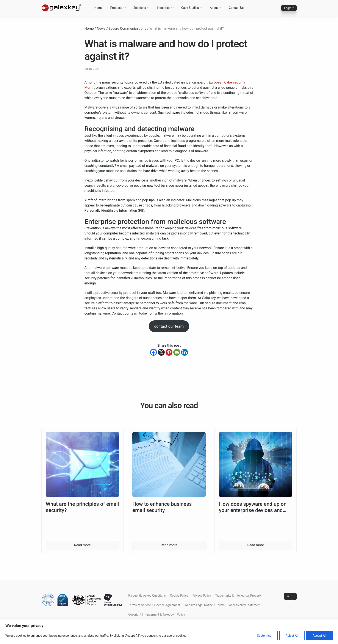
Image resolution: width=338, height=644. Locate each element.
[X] (161, 352)
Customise (264, 636)
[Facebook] (153, 352)
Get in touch (290, 596)
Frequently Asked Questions (147, 596)
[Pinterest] (169, 352)
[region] (169, 632)
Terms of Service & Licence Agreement (154, 605)
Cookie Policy (179, 596)
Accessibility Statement (245, 605)
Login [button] (288, 8)
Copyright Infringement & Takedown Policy (157, 615)
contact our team (169, 326)
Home (89, 29)
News (101, 29)
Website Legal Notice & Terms (205, 605)
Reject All (292, 636)
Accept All (319, 636)
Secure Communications (127, 29)
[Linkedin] (185, 352)
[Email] (177, 352)
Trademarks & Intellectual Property (239, 596)
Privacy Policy (202, 596)
